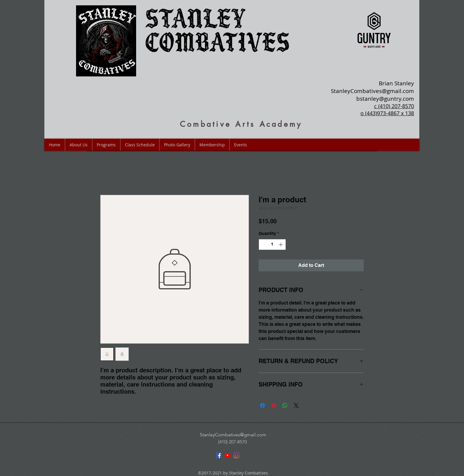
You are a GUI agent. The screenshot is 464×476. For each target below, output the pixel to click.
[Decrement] (263, 245)
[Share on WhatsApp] (285, 406)
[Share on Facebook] (262, 406)
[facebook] (219, 455)
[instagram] (236, 455)
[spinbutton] (272, 245)
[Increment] (281, 245)
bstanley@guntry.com (385, 99)
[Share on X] (296, 406)
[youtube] (228, 455)
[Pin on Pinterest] (274, 406)
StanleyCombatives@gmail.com (372, 91)
